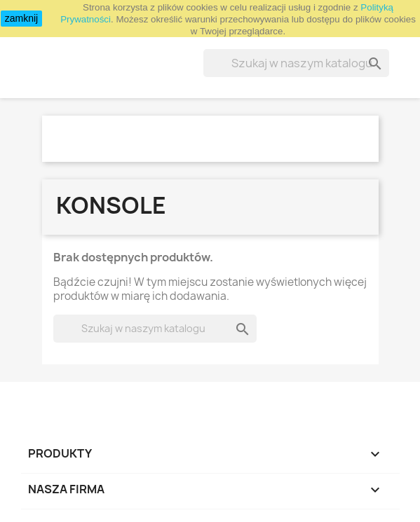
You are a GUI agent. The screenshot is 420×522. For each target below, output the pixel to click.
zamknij (21, 18)
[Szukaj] (296, 63)
